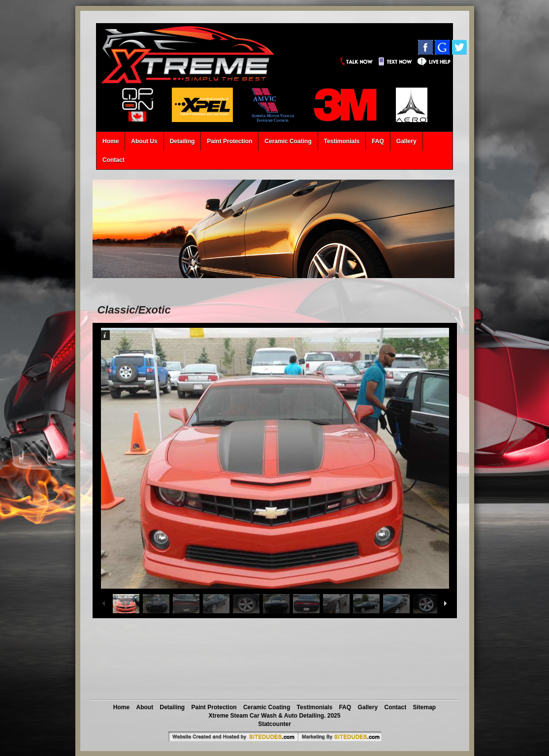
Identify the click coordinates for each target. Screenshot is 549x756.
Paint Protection (229, 141)
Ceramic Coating (288, 141)
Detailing (182, 141)
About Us (144, 141)
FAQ (378, 141)
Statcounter (274, 724)
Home (111, 141)
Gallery (406, 141)
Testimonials (342, 141)
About (145, 707)
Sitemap (424, 707)
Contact (113, 160)
